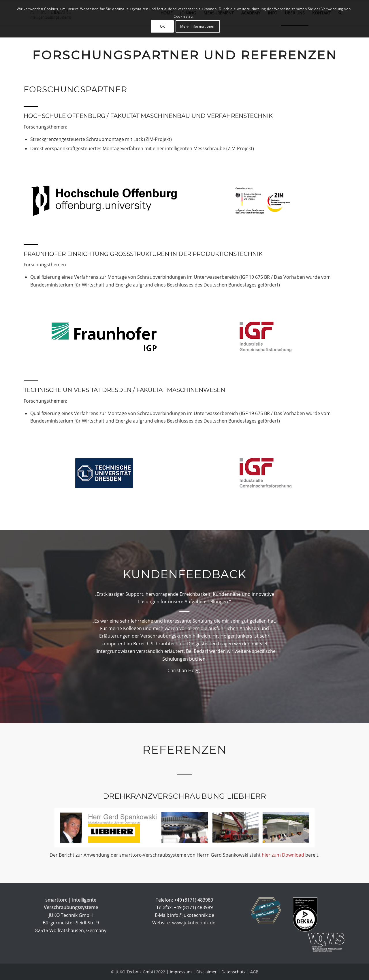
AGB (254, 972)
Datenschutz (234, 972)
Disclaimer (207, 972)
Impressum (181, 972)
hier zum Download (283, 855)
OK (162, 26)
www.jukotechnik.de (194, 923)
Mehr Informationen (198, 26)
